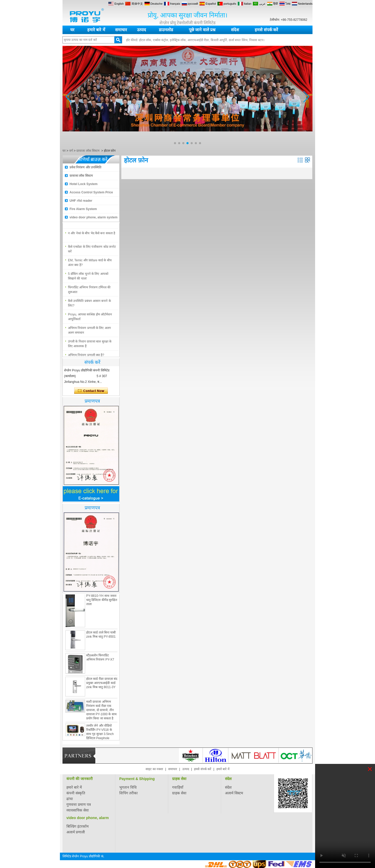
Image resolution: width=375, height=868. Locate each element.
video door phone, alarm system (93, 217)
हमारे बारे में (96, 30)
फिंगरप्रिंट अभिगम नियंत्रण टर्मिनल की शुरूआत (89, 292)
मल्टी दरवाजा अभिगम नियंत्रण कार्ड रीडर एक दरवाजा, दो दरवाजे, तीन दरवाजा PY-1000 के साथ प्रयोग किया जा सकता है (101, 712)
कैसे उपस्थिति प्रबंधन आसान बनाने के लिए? (89, 305)
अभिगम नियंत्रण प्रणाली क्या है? (86, 222)
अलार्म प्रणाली (76, 832)
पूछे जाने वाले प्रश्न (202, 30)
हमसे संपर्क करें (266, 30)
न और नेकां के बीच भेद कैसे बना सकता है (92, 235)
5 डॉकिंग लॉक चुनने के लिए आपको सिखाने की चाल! (88, 278)
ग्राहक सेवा (179, 779)
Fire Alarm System (83, 209)
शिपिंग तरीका (129, 793)
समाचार (121, 30)
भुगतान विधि (128, 787)
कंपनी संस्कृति (76, 793)
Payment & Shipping (137, 779)
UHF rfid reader (81, 201)
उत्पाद (142, 30)
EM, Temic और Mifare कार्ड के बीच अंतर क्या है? (90, 265)
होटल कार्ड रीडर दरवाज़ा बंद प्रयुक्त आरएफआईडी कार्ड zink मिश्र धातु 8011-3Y (102, 685)
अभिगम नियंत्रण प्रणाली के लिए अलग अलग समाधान (89, 332)
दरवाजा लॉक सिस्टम (88, 151)
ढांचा (70, 799)
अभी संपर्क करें (91, 391)
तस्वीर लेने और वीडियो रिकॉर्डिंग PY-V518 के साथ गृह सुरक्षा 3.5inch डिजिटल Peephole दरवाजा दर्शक (100, 736)
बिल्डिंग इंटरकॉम (77, 826)
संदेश (235, 30)
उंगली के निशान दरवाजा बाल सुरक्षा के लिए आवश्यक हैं (90, 346)
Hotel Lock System (83, 184)
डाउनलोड (166, 30)
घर (72, 30)
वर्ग (71, 151)
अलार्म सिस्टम (234, 793)
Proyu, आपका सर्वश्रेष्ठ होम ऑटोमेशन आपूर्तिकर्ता (90, 319)
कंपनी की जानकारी (80, 779)
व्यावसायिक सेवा (78, 810)
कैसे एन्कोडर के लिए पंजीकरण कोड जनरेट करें (92, 251)
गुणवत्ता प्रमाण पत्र (79, 804)
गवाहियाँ (178, 787)
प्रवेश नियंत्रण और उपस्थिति (85, 167)
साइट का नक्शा (154, 769)
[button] (175, 143)
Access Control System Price (91, 192)
